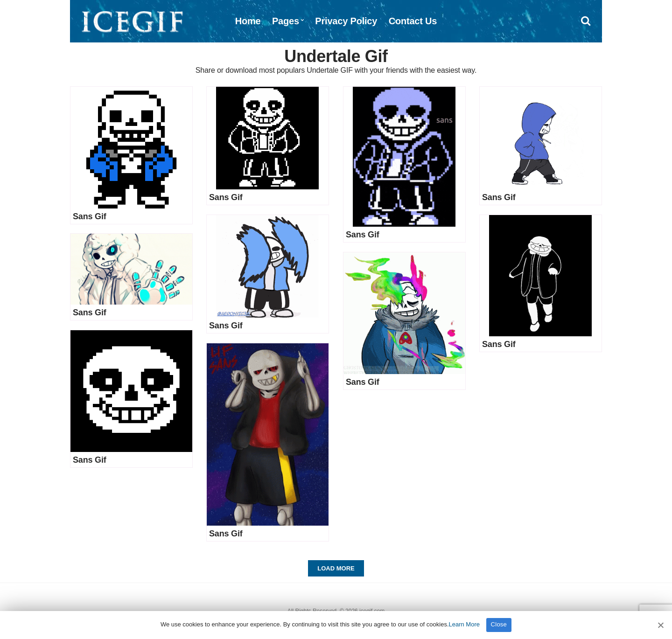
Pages (286, 21)
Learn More (464, 624)
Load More (336, 568)
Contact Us (413, 21)
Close (499, 624)
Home (248, 21)
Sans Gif (90, 216)
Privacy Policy (346, 21)
